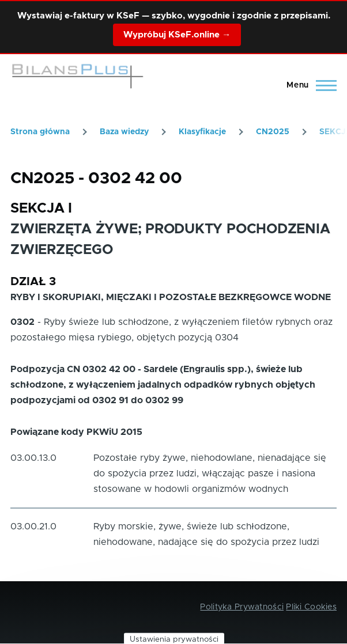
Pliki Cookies (311, 607)
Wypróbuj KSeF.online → (177, 35)
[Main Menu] (308, 85)
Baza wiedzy (124, 132)
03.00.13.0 (33, 458)
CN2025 (273, 132)
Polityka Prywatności (242, 607)
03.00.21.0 (33, 526)
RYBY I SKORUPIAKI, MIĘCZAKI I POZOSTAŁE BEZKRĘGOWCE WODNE (171, 297)
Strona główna (40, 132)
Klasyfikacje (202, 132)
